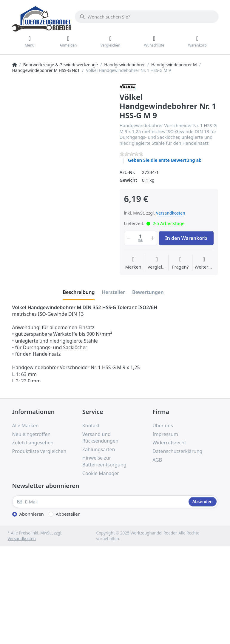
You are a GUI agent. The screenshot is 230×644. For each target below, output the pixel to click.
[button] (128, 238)
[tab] (79, 292)
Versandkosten (171, 213)
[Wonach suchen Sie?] (147, 17)
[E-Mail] (100, 502)
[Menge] (141, 238)
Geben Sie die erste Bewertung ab (165, 160)
